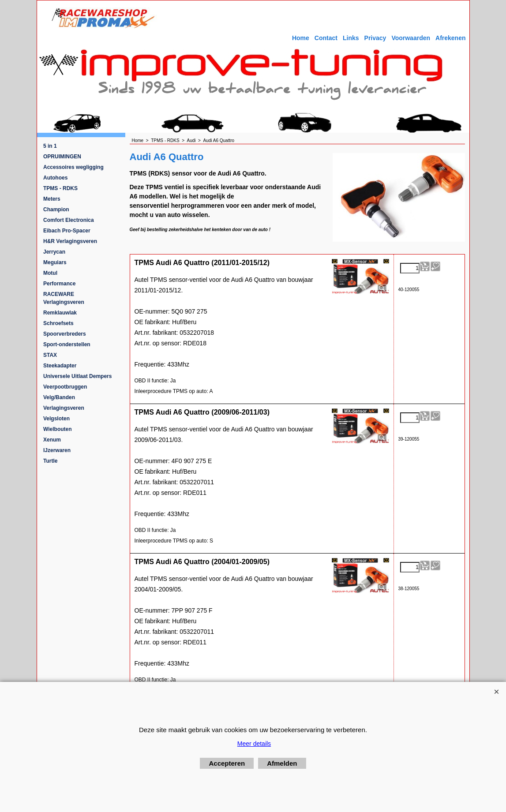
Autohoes (55, 178)
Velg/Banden (59, 397)
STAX (50, 355)
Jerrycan (54, 252)
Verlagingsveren (64, 408)
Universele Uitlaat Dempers (77, 376)
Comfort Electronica (69, 220)
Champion (56, 210)
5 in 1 (50, 146)
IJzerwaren (57, 450)
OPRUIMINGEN (62, 157)
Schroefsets (58, 323)
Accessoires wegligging (73, 167)
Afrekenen (450, 38)
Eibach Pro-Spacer (67, 231)
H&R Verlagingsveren (70, 241)
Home (301, 38)
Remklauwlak (60, 313)
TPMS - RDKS (60, 188)
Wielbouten (58, 429)
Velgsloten (56, 419)
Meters (52, 199)
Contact (326, 38)
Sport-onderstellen (67, 344)
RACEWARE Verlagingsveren (64, 298)
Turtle (50, 461)
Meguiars (55, 262)
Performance (59, 284)
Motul (50, 273)
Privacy (375, 38)
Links (351, 38)
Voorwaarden (411, 38)
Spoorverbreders (65, 334)
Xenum (52, 440)
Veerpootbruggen (65, 387)
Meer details (254, 744)
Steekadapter (60, 366)
